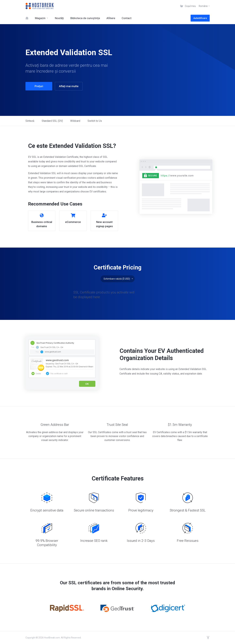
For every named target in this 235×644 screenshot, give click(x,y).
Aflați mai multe (69, 86)
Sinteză (30, 121)
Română (204, 6)
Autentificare (200, 18)
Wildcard (75, 121)
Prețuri (39, 86)
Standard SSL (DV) (52, 121)
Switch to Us (95, 121)
